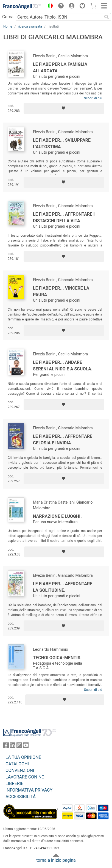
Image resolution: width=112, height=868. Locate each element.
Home (8, 26)
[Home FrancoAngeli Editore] (22, 7)
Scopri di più (93, 98)
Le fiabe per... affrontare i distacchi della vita (64, 217)
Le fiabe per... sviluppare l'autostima (62, 143)
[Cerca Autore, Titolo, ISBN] (59, 17)
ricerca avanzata (30, 26)
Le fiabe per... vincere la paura (61, 291)
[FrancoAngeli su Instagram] (19, 746)
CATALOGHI (17, 764)
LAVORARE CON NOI (26, 777)
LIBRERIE (14, 784)
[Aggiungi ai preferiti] (64, 108)
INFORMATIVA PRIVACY (29, 790)
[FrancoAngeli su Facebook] (6, 746)
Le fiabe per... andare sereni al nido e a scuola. (63, 366)
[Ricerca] (107, 17)
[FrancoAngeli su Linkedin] (13, 746)
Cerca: (8, 17)
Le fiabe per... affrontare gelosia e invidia (63, 440)
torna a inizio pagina (56, 860)
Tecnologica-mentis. (57, 658)
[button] (49, 7)
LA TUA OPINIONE (23, 757)
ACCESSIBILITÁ (21, 797)
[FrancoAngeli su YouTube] (26, 746)
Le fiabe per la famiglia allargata (60, 68)
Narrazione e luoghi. (57, 516)
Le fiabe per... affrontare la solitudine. (63, 587)
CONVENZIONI (20, 770)
